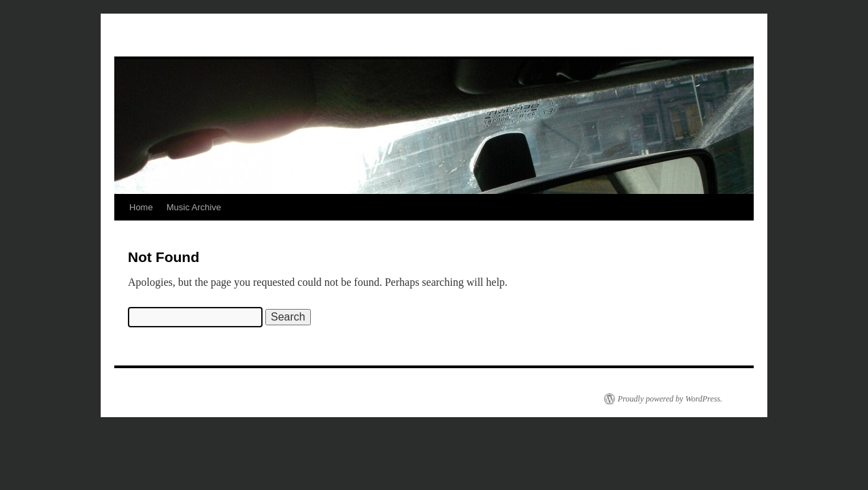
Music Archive (194, 207)
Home (141, 207)
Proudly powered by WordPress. (670, 399)
